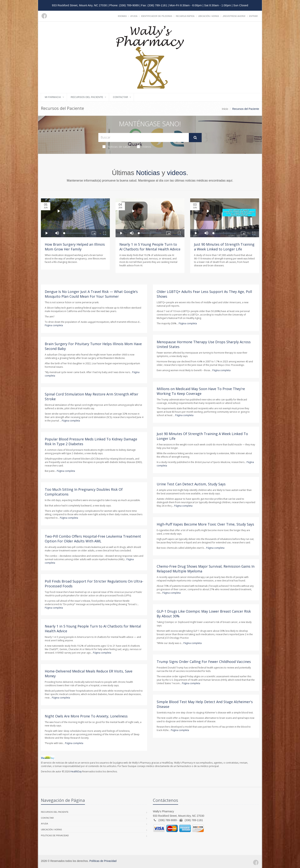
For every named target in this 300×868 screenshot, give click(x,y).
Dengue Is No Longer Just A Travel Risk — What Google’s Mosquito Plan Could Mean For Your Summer (91, 294)
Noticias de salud (116, 147)
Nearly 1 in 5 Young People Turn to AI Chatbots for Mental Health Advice (150, 247)
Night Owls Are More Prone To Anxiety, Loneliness (86, 716)
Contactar (120, 97)
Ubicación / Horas (208, 16)
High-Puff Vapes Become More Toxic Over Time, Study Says (205, 524)
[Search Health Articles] (144, 137)
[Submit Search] (195, 138)
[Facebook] (44, 16)
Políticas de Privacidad (55, 835)
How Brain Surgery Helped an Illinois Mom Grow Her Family (75, 247)
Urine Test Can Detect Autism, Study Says (191, 484)
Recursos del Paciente (87, 97)
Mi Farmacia (53, 97)
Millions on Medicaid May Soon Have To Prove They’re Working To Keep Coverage (201, 391)
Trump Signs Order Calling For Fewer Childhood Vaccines (204, 662)
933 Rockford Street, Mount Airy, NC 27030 (79, 5)
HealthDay (76, 771)
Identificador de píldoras (157, 16)
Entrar (253, 16)
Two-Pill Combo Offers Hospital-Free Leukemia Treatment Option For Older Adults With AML (93, 539)
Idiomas (122, 16)
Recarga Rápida (185, 16)
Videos (144, 147)
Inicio (225, 109)
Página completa (54, 325)
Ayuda (134, 16)
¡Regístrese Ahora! (234, 16)
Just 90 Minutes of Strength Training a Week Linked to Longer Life (224, 247)
